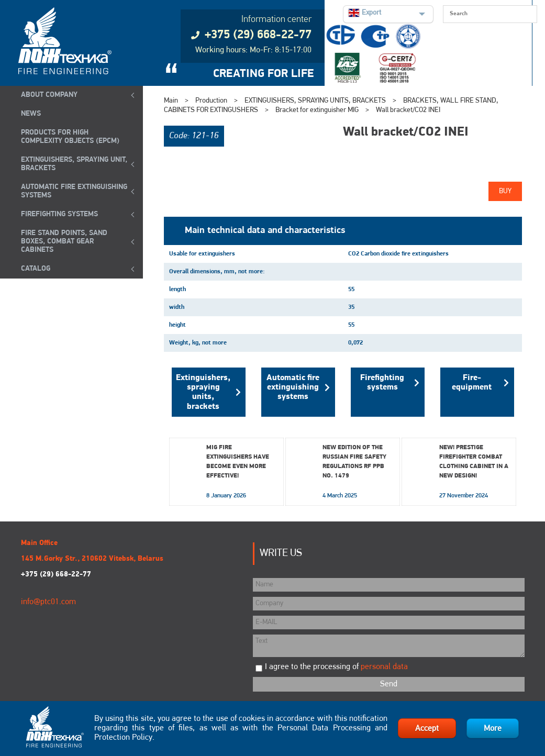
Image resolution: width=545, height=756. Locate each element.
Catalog (36, 269)
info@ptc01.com (48, 602)
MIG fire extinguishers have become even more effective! (238, 462)
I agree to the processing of (336, 667)
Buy (505, 191)
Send (389, 684)
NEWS (31, 114)
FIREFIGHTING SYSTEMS (59, 214)
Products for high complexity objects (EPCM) (70, 137)
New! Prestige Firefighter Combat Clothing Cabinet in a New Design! (474, 462)
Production (211, 101)
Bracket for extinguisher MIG (318, 110)
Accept (427, 729)
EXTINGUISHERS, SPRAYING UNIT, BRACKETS (74, 164)
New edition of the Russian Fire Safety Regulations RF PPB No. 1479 (354, 462)
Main (171, 101)
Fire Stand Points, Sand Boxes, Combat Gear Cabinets (64, 242)
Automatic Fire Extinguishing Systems (74, 191)
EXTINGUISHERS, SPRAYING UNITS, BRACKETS (315, 101)
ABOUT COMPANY (49, 95)
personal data (384, 667)
